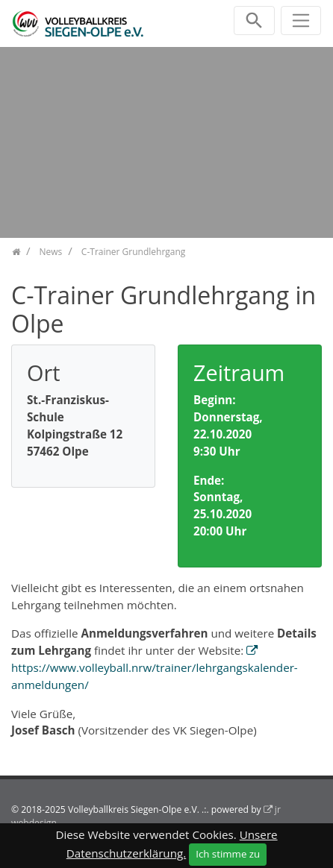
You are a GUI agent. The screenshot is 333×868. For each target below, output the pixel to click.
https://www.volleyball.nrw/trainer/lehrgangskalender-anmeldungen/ (155, 676)
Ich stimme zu (228, 854)
